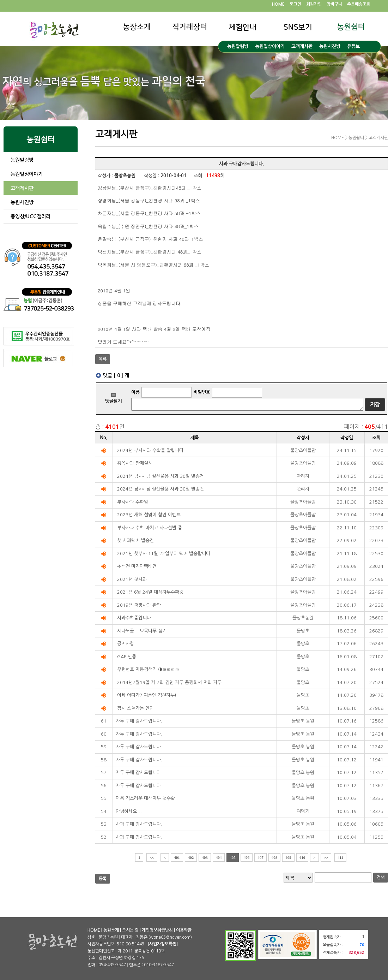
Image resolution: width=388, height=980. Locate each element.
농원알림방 (238, 46)
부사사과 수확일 (133, 502)
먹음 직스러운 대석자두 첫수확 (145, 798)
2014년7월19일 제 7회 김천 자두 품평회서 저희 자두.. (171, 682)
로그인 (295, 4)
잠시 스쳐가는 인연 (135, 708)
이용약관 (184, 930)
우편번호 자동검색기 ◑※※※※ (148, 669)
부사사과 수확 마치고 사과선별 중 (150, 528)
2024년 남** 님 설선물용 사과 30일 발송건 (160, 476)
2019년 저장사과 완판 (139, 605)
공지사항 (126, 644)
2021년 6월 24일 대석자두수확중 (150, 592)
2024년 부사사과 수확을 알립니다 (150, 450)
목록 (103, 359)
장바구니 (334, 4)
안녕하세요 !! (129, 811)
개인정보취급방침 (157, 930)
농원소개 (111, 930)
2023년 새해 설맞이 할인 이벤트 (149, 515)
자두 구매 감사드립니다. (139, 721)
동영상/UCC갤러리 (31, 216)
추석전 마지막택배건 (137, 566)
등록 (103, 879)
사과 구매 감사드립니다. (139, 824)
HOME (278, 4)
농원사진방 (330, 46)
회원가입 (314, 4)
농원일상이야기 (270, 46)
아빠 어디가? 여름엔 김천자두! (147, 695)
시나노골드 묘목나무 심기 (142, 631)
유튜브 (353, 46)
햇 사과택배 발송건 (135, 541)
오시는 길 (130, 930)
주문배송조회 (359, 4)
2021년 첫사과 (132, 579)
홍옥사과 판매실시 (135, 463)
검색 (381, 878)
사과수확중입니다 (134, 618)
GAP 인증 (127, 657)
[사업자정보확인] (163, 944)
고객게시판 (302, 46)
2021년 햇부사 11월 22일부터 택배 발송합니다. (164, 554)
